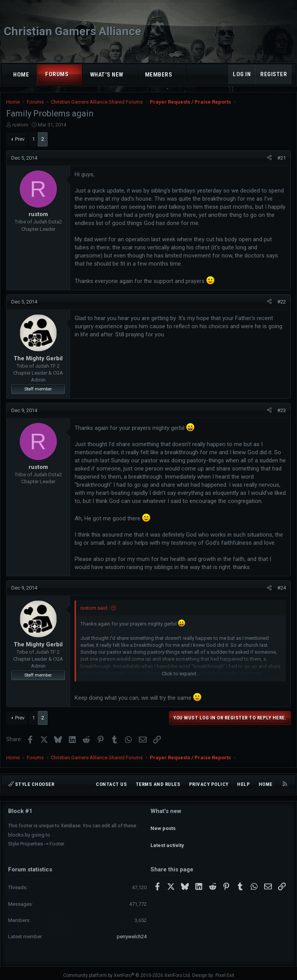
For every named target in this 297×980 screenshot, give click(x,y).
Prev (20, 139)
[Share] (269, 158)
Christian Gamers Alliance (73, 31)
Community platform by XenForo (127, 971)
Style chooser (31, 784)
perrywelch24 (132, 932)
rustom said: (94, 608)
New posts (163, 824)
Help (243, 784)
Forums (57, 74)
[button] (76, 74)
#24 (282, 588)
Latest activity (167, 839)
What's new (107, 75)
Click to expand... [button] (181, 674)
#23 (282, 410)
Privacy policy (209, 784)
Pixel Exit (225, 971)
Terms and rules (158, 784)
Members (159, 75)
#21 (282, 158)
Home (21, 75)
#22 (282, 302)
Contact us (111, 784)
